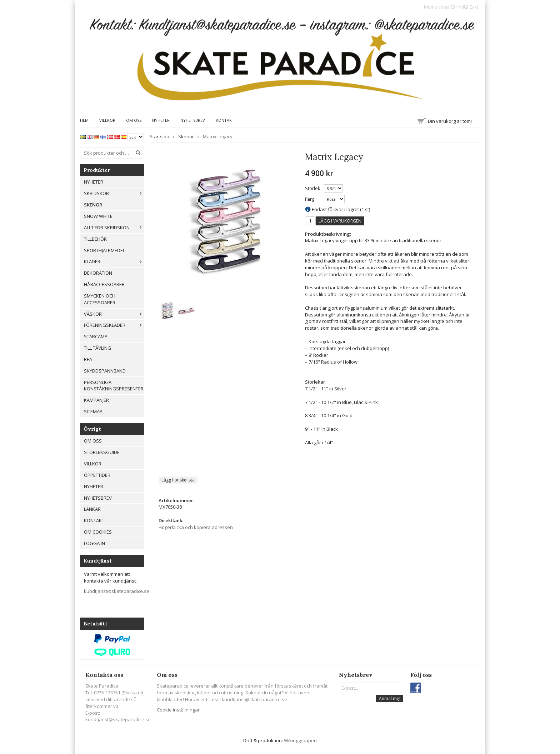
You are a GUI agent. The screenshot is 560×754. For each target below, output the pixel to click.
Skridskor (114, 193)
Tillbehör (95, 239)
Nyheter (161, 120)
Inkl (460, 7)
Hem (84, 120)
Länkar (92, 509)
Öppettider (97, 475)
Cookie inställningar (178, 710)
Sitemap (93, 411)
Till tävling (97, 348)
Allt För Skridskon (114, 228)
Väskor (114, 314)
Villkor (107, 120)
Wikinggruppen (300, 740)
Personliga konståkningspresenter (114, 386)
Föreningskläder (114, 325)
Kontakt (225, 120)
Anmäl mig (390, 698)
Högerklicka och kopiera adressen (196, 527)
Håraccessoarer (104, 284)
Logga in (94, 543)
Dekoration (98, 273)
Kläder (114, 261)
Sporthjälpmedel (104, 250)
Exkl (474, 7)
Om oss (134, 120)
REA (88, 359)
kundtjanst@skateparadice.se (117, 591)
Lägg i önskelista (178, 480)
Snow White (98, 216)
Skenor (93, 205)
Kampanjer (96, 400)
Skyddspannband (105, 371)
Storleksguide (102, 452)
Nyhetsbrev (193, 120)
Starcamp (96, 336)
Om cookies (98, 532)
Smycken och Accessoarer (100, 299)
